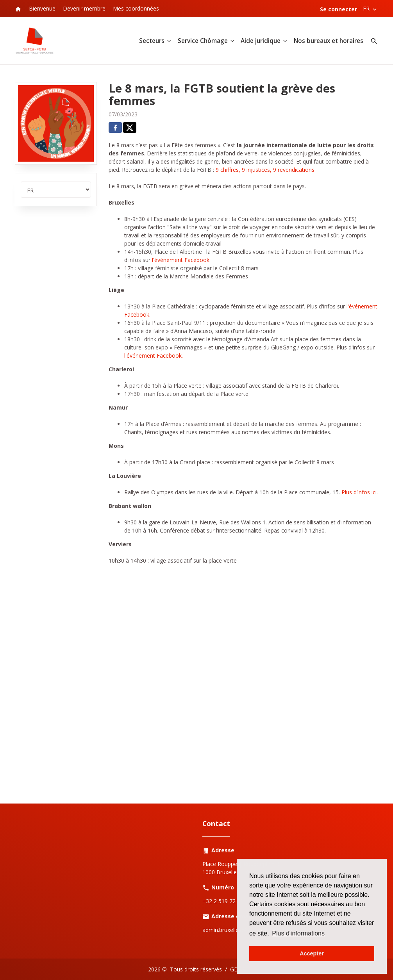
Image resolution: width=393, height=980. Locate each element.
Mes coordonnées (136, 8)
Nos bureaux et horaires (329, 41)
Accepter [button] (312, 953)
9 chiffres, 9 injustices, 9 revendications (265, 170)
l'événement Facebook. (154, 355)
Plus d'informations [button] (298, 933)
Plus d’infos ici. (360, 492)
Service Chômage (203, 41)
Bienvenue (42, 8)
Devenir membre (84, 8)
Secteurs (152, 41)
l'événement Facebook (181, 260)
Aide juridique (261, 41)
